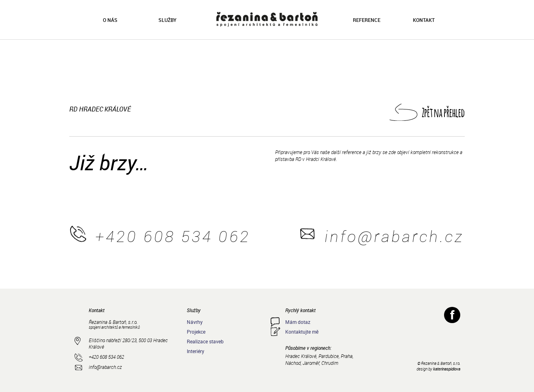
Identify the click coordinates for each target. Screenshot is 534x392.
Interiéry (195, 351)
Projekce (196, 332)
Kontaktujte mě (302, 332)
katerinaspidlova (447, 369)
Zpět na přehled (443, 112)
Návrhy (195, 322)
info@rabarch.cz (394, 236)
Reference (367, 20)
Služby (167, 20)
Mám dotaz (298, 322)
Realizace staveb (205, 341)
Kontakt (424, 20)
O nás (110, 20)
